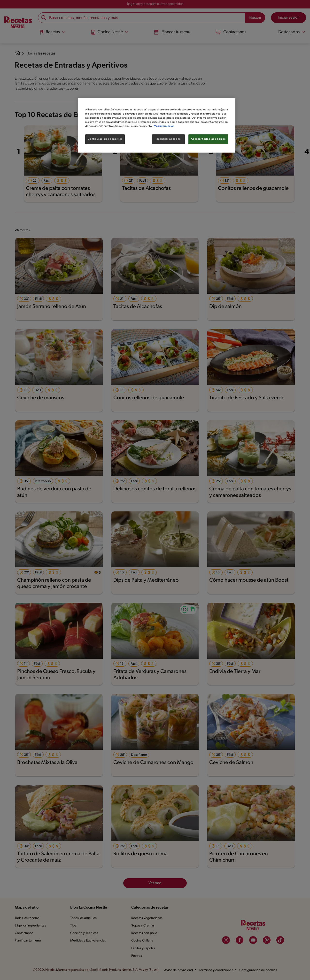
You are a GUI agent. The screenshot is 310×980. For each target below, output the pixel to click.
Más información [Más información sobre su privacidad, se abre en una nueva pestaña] (192, 126)
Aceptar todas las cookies (208, 139)
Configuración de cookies (105, 139)
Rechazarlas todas (168, 139)
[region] (157, 125)
